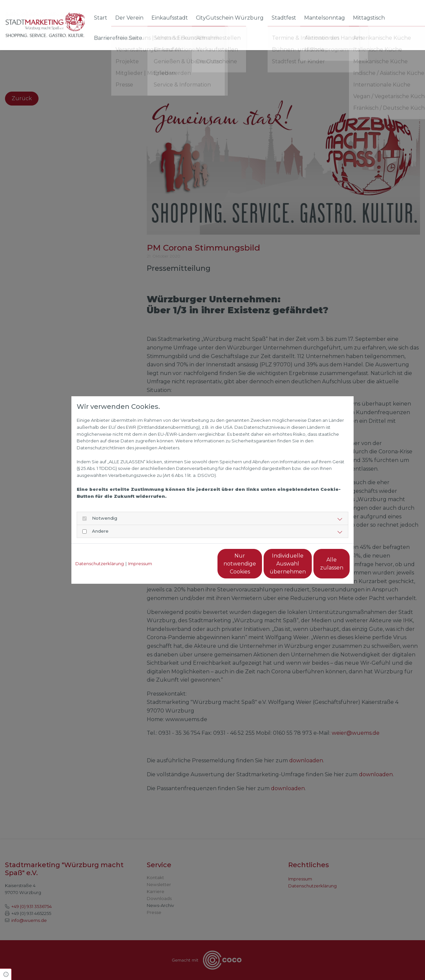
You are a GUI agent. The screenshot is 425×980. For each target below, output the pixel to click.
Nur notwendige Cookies (193, 564)
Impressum (140, 564)
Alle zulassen (319, 564)
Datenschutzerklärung (100, 564)
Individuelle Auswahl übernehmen (256, 564)
